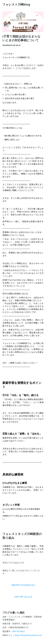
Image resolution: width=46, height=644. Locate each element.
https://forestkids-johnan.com (28, 635)
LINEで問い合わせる (23, 597)
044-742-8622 (19, 631)
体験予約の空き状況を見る (23, 585)
